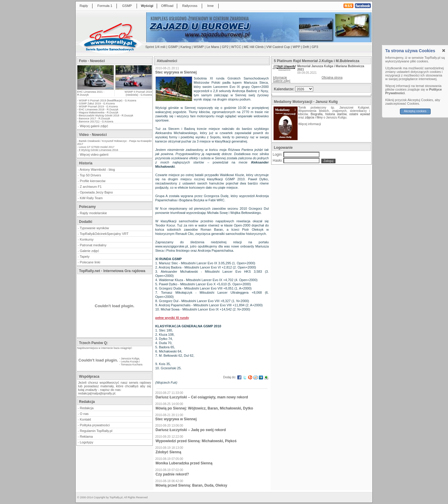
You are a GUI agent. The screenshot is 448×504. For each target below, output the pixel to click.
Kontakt (85, 419)
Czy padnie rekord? (172, 474)
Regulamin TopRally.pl (96, 431)
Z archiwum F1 (91, 187)
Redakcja (87, 408)
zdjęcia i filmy (314, 117)
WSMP (199, 47)
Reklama (86, 436)
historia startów (336, 114)
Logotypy (87, 442)
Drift (306, 47)
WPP (297, 47)
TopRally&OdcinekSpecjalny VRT (104, 234)
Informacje (280, 78)
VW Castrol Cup (278, 47)
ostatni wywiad (360, 114)
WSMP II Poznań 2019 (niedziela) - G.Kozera (138, 93)
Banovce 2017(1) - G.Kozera (96, 121)
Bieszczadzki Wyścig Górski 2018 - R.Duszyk (106, 115)
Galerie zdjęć (89, 251)
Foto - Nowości (92, 61)
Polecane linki (90, 262)
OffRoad (167, 6)
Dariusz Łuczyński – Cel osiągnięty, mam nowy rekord (202, 397)
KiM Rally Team (91, 198)
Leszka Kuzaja (130, 361)
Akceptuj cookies (415, 111)
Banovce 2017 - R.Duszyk (95, 118)
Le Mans (213, 47)
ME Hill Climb (254, 47)
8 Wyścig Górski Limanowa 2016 (99, 150)
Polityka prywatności (95, 425)
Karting (186, 47)
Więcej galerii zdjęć (94, 126)
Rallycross (190, 6)
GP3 (315, 47)
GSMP (127, 6)
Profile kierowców (93, 181)
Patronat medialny (93, 245)
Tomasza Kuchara (132, 364)
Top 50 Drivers (91, 175)
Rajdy (84, 6)
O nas (84, 414)
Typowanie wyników (94, 228)
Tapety (85, 256)
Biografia (317, 114)
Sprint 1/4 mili (155, 47)
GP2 (225, 47)
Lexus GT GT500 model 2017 (97, 147)
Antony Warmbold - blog (97, 169)
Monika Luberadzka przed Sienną (184, 463)
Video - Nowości (93, 135)
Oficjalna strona (332, 78)
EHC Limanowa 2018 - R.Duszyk (99, 109)
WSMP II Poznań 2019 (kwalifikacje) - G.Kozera (108, 100)
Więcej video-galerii (94, 154)
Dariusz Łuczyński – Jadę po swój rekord (191, 430)
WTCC (236, 47)
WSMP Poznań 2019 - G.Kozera (98, 106)
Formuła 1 (105, 6)
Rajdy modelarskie (93, 213)
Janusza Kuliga (130, 358)
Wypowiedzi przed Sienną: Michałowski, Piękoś (196, 441)
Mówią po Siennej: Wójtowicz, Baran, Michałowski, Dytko (204, 408)
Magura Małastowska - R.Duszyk (99, 112)
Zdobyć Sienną (168, 452)
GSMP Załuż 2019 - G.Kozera (97, 103)
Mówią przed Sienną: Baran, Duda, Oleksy (191, 485)
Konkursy (87, 239)
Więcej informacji (310, 124)
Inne (210, 6)
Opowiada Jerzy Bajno (96, 192)
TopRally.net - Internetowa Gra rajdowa (112, 271)
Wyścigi (147, 6)
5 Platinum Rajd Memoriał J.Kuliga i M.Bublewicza (317, 61)
